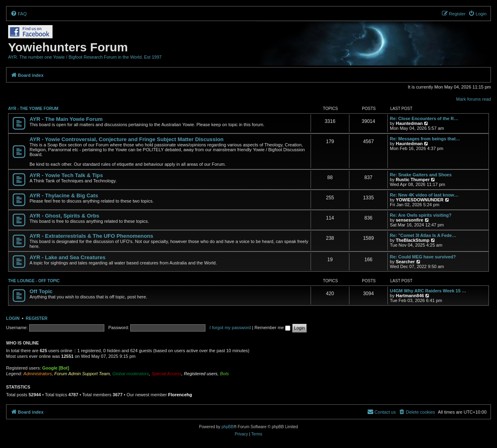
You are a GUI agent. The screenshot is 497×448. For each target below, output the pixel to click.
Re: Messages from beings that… (425, 139)
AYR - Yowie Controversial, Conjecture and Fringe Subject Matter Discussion (127, 139)
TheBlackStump (413, 240)
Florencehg (180, 395)
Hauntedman (409, 123)
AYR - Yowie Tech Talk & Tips (66, 175)
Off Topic (41, 291)
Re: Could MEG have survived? (423, 257)
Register (37, 318)
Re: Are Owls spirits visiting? (421, 215)
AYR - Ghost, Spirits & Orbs (64, 216)
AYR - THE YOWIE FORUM (33, 109)
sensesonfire (410, 220)
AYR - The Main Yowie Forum (66, 119)
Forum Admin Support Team (82, 374)
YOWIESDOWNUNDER (420, 200)
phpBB (228, 427)
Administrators (38, 374)
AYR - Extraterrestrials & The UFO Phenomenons (91, 236)
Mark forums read (474, 99)
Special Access (166, 374)
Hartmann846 (410, 296)
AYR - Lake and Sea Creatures (68, 257)
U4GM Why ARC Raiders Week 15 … (428, 291)
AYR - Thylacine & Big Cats (64, 195)
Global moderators (131, 374)
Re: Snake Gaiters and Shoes (421, 175)
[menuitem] (19, 14)
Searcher (405, 262)
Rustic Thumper (413, 180)
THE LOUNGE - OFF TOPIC (34, 281)
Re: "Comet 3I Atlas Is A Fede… (423, 235)
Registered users (201, 374)
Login (13, 318)
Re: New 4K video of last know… (424, 195)
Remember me (272, 328)
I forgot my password (230, 328)
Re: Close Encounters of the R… (424, 118)
